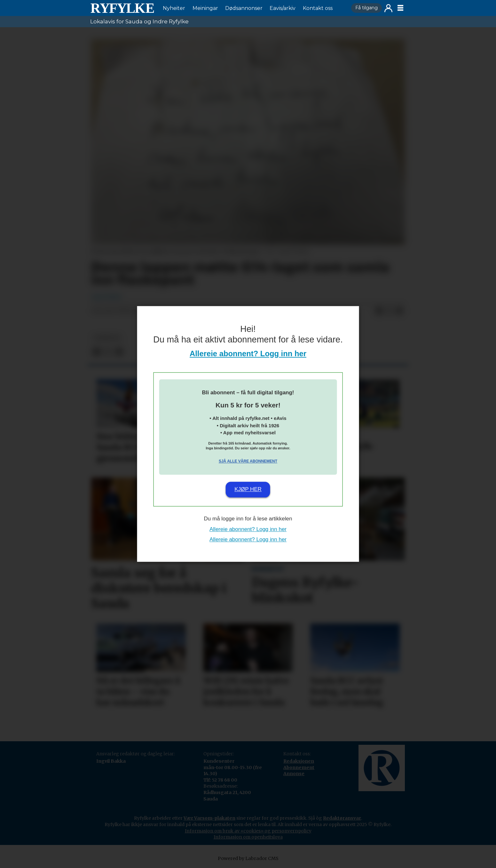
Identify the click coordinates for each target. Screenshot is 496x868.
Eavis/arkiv (283, 8)
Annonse (294, 774)
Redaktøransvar (342, 818)
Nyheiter (174, 8)
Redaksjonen (299, 761)
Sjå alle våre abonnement (248, 461)
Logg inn (388, 8)
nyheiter (107, 338)
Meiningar (205, 8)
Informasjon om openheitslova (248, 837)
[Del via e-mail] (399, 311)
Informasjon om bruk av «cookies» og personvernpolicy (248, 831)
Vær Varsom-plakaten (209, 818)
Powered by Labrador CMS (248, 858)
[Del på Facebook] (379, 311)
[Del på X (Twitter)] (389, 311)
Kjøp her (248, 489)
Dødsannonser (244, 8)
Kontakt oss (318, 8)
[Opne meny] (400, 8)
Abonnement (299, 768)
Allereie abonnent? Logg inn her (248, 354)
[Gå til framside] (122, 8)
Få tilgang (366, 8)
